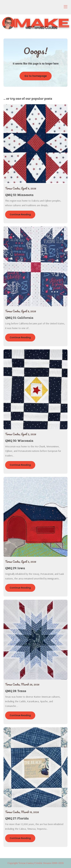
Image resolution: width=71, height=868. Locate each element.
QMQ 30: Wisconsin (19, 440)
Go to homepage (36, 76)
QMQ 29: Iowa (15, 568)
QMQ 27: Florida (17, 818)
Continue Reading (20, 214)
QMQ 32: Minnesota (19, 195)
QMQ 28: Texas (16, 691)
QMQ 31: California (19, 317)
